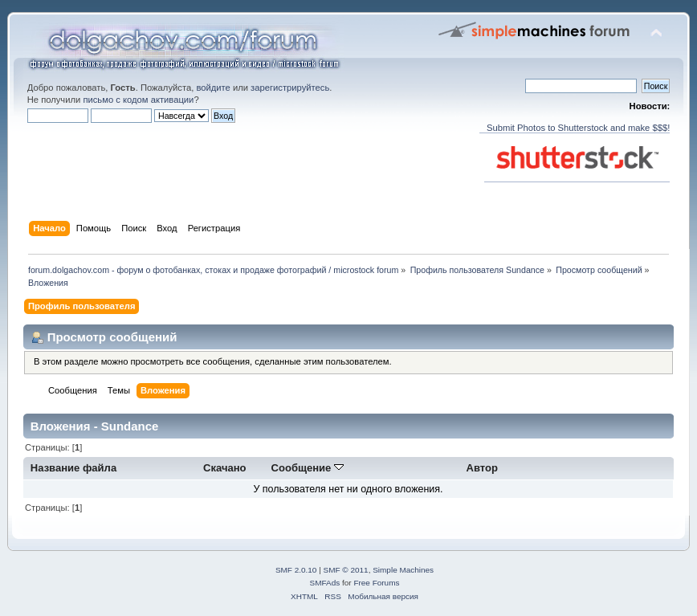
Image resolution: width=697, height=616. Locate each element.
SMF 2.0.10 (296, 570)
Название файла (73, 468)
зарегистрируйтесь (290, 88)
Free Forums (376, 583)
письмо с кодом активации (138, 100)
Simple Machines (403, 570)
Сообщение (308, 468)
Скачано (225, 468)
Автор (482, 468)
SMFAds (325, 583)
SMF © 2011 (346, 570)
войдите (213, 88)
